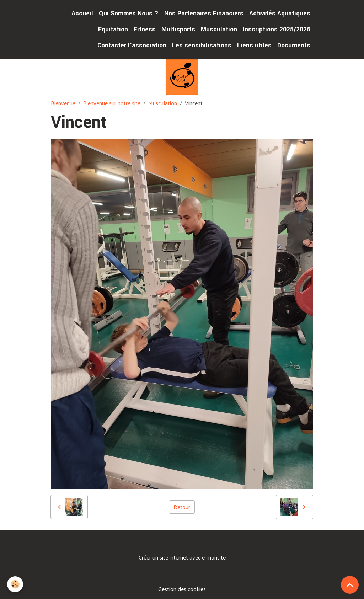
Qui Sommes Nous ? (129, 13)
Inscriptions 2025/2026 (277, 29)
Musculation (219, 29)
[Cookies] (15, 584)
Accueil (82, 13)
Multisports (178, 29)
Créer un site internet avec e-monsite (182, 557)
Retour (182, 507)
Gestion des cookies (182, 589)
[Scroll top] (350, 585)
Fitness (145, 29)
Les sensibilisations (202, 45)
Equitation (113, 29)
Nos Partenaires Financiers (204, 13)
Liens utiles (254, 45)
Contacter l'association (132, 45)
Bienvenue (63, 103)
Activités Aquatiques (280, 13)
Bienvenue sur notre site (112, 103)
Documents (294, 45)
